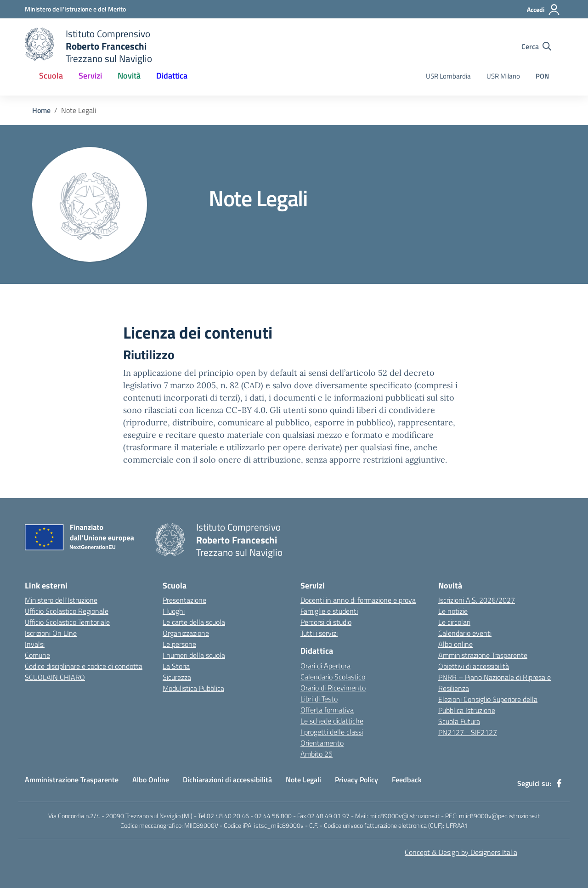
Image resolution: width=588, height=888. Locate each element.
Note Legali (303, 780)
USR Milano (503, 76)
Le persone (179, 644)
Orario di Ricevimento (333, 688)
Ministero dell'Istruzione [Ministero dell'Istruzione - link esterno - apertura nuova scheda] (61, 600)
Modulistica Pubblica (193, 688)
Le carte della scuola (194, 622)
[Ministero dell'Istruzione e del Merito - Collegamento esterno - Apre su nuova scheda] (75, 9)
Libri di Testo (319, 699)
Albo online (455, 644)
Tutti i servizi (319, 633)
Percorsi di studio (326, 622)
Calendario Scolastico (333, 677)
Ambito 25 (317, 754)
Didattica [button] (172, 76)
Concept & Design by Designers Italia (461, 852)
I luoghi (174, 611)
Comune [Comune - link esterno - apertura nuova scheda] (37, 655)
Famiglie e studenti (329, 611)
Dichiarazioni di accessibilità (227, 780)
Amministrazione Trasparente (483, 655)
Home (41, 110)
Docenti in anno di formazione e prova (358, 600)
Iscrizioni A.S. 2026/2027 (477, 600)
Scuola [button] (51, 76)
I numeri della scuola (194, 655)
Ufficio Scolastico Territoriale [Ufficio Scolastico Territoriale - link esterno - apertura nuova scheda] (67, 622)
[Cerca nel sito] (536, 46)
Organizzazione (186, 633)
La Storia (176, 666)
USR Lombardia (448, 76)
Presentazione (184, 600)
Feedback (407, 780)
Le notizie (453, 611)
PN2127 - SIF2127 (468, 732)
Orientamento (322, 743)
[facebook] (559, 783)
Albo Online (151, 780)
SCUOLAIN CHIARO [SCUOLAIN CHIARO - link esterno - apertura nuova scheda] (55, 677)
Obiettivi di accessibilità (474, 666)
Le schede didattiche (332, 721)
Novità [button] (129, 76)
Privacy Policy (356, 780)
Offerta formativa (327, 710)
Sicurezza (177, 677)
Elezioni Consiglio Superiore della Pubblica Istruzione (488, 705)
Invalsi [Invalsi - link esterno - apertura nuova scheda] (35, 644)
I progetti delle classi (332, 732)
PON (542, 76)
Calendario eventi (465, 633)
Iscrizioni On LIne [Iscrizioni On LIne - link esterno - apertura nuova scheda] (51, 633)
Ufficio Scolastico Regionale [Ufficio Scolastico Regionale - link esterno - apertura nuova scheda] (67, 611)
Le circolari (454, 622)
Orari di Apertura (325, 666)
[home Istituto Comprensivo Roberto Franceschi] (88, 46)
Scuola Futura (459, 721)
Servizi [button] (90, 76)
